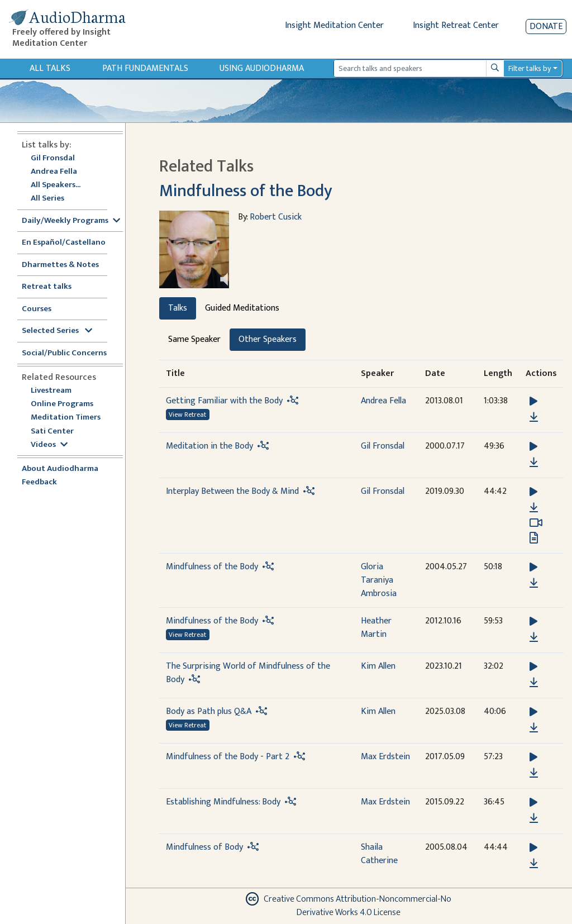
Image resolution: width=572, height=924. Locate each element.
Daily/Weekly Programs (71, 221)
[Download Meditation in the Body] (534, 463)
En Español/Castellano (64, 243)
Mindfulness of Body (204, 847)
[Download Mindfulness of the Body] (534, 583)
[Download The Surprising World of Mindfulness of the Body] (534, 683)
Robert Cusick (276, 217)
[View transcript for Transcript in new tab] (534, 538)
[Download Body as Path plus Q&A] (534, 728)
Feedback (39, 482)
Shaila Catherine (379, 854)
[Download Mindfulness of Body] (534, 864)
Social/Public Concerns (64, 353)
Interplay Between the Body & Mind (232, 491)
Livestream (51, 391)
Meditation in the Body (209, 446)
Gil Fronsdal (53, 158)
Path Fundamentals (145, 68)
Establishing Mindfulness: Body (223, 802)
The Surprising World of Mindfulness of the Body (248, 673)
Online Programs (62, 404)
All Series (47, 199)
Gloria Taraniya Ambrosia (379, 580)
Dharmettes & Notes (60, 265)
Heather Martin (376, 628)
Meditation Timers (66, 418)
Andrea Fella (54, 172)
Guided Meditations (242, 308)
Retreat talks (47, 287)
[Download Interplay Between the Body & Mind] (534, 508)
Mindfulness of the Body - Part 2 (228, 757)
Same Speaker (194, 339)
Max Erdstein (385, 757)
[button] (533, 401)
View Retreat (187, 415)
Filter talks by (530, 68)
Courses (37, 309)
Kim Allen (378, 666)
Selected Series (57, 331)
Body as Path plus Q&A (209, 711)
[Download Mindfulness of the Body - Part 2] (534, 773)
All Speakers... (56, 185)
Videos (49, 445)
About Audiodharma (60, 469)
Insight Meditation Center (334, 25)
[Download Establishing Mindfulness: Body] (534, 818)
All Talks (50, 68)
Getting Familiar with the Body (224, 401)
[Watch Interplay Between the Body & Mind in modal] (536, 523)
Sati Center (52, 432)
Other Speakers (268, 339)
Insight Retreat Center (456, 25)
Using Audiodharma (262, 68)
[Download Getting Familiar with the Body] (534, 417)
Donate (546, 27)
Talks (178, 308)
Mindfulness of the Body (246, 191)
